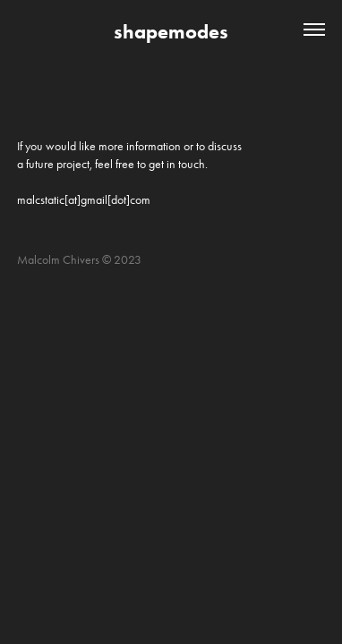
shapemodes (171, 32)
